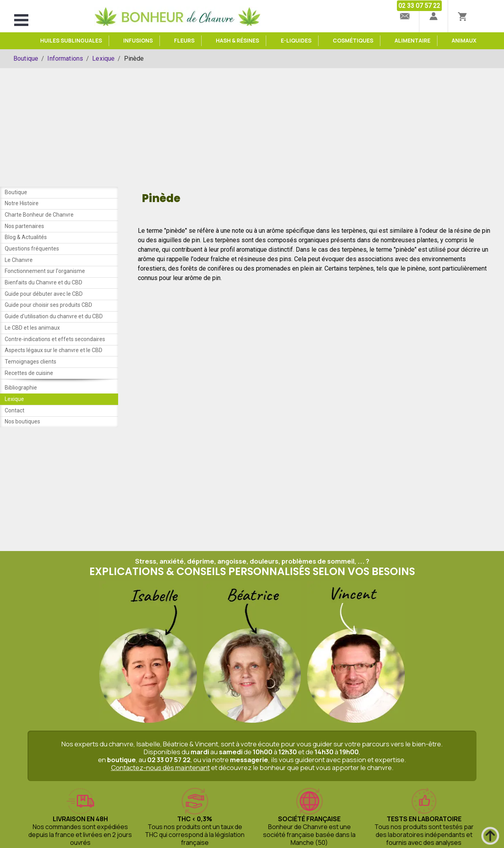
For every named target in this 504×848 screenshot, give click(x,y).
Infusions (138, 41)
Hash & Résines (237, 41)
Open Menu (21, 20)
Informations (65, 58)
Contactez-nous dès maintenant (160, 782)
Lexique (103, 58)
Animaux (464, 41)
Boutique (26, 58)
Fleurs (184, 41)
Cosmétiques (353, 41)
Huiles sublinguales (71, 41)
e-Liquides (296, 41)
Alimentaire (412, 41)
